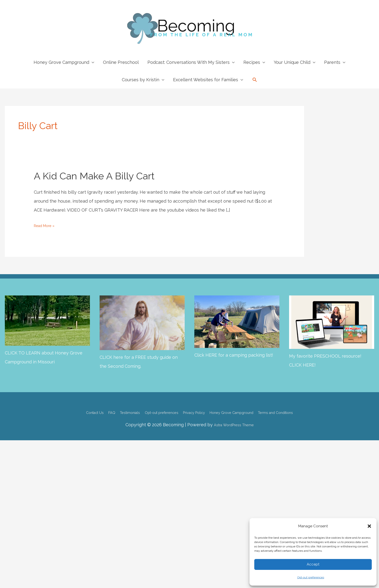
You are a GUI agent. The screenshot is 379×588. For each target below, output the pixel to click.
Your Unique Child (292, 62)
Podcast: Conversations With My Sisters (189, 62)
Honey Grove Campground (61, 62)
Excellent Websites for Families (206, 80)
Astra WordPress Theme (234, 424)
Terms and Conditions (299, 412)
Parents (332, 62)
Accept (313, 564)
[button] (369, 526)
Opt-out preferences (311, 577)
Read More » (47, 225)
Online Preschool (121, 62)
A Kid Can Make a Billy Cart (94, 176)
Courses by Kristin (141, 80)
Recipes (252, 62)
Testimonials (113, 412)
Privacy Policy (196, 412)
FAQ (91, 412)
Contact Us (69, 412)
